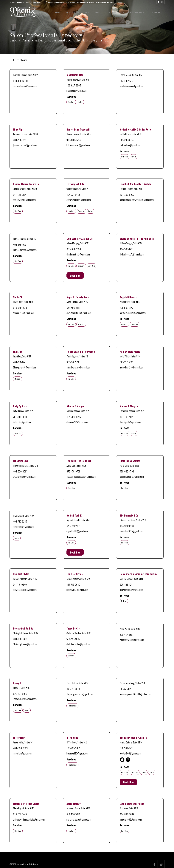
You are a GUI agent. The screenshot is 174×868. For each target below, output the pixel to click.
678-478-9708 (73, 471)
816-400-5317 (73, 814)
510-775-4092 (73, 639)
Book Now (75, 275)
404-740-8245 (20, 521)
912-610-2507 (126, 81)
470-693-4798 (127, 471)
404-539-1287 (127, 249)
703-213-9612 (73, 748)
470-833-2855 (73, 526)
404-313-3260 (127, 526)
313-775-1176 (126, 689)
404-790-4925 (74, 417)
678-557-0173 (73, 689)
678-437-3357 (127, 634)
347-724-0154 (20, 194)
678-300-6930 (20, 81)
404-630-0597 (20, 471)
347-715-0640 (20, 584)
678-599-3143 (73, 308)
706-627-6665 (74, 85)
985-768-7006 (74, 249)
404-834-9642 (127, 814)
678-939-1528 (20, 308)
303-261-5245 (73, 362)
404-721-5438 (73, 194)
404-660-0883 (20, 748)
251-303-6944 (20, 417)
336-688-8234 (74, 140)
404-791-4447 (20, 362)
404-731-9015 (20, 140)
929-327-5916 (20, 694)
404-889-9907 (127, 194)
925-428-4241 (127, 584)
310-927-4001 (126, 362)
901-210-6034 (127, 140)
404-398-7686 (20, 639)
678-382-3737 (127, 748)
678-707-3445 (20, 814)
